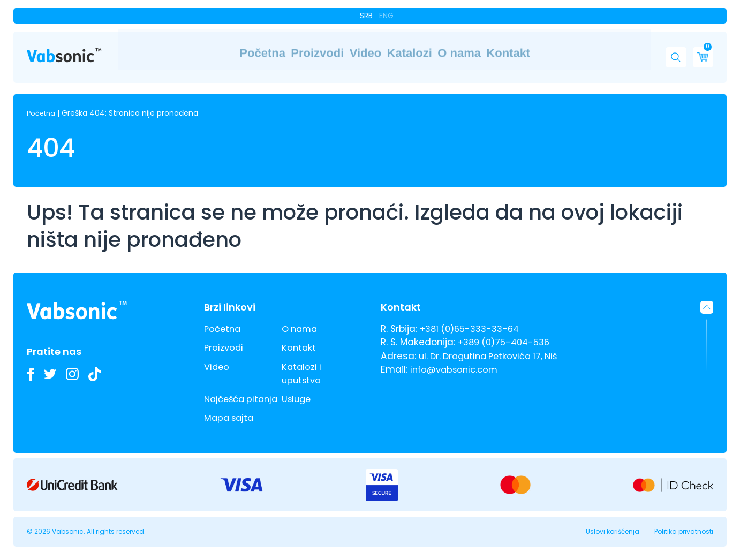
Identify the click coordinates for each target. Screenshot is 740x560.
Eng (386, 15)
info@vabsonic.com (456, 356)
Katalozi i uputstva (303, 360)
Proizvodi (267, 53)
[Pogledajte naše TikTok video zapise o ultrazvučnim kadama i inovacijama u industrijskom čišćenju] (102, 360)
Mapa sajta (231, 418)
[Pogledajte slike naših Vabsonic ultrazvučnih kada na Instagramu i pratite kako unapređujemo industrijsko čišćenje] (77, 361)
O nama (490, 53)
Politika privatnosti (684, 531)
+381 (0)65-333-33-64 (473, 315)
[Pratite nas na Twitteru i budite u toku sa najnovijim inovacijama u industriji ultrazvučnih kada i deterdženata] (53, 361)
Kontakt (566, 53)
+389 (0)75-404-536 (508, 329)
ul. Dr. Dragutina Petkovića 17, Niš (493, 342)
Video (341, 53)
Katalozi (413, 53)
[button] (673, 52)
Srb (367, 15)
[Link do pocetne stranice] (64, 51)
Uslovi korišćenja (613, 531)
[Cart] (700, 52)
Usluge (297, 385)
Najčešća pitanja (226, 392)
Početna (187, 53)
